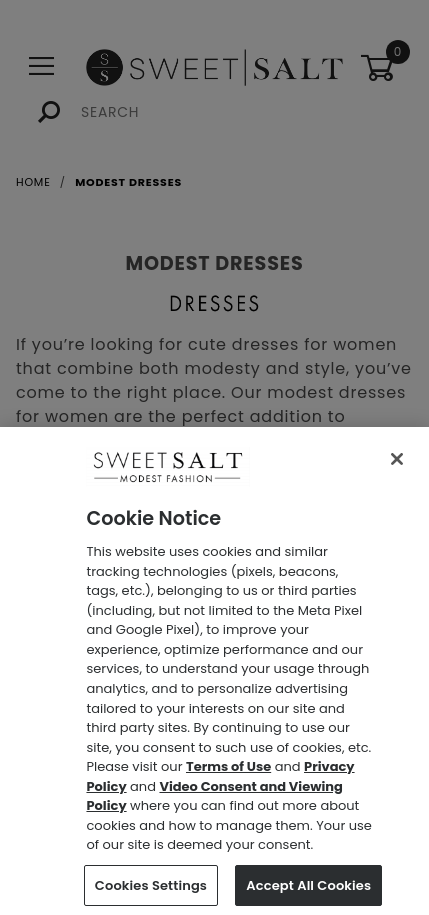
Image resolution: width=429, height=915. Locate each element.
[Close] (397, 465)
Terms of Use (228, 772)
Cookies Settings (151, 890)
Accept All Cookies (308, 890)
